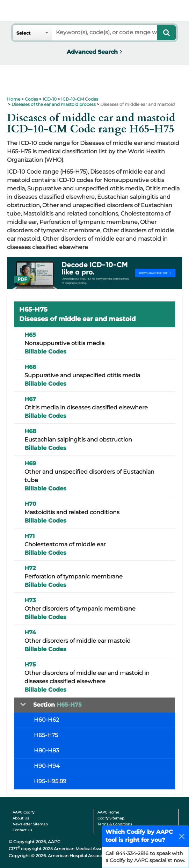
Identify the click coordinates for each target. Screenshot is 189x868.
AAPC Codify (23, 812)
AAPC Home (108, 812)
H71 (30, 536)
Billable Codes (45, 352)
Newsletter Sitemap (30, 824)
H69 (30, 463)
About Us (21, 818)
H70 (30, 504)
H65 (30, 335)
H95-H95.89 (50, 781)
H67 (30, 399)
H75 (30, 665)
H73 (30, 600)
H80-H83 (46, 750)
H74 (30, 632)
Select (23, 33)
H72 (30, 568)
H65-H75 (46, 735)
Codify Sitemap (111, 818)
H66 (30, 367)
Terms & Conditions (115, 824)
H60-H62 (46, 720)
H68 (30, 431)
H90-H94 (47, 766)
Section (57, 705)
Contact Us (22, 830)
